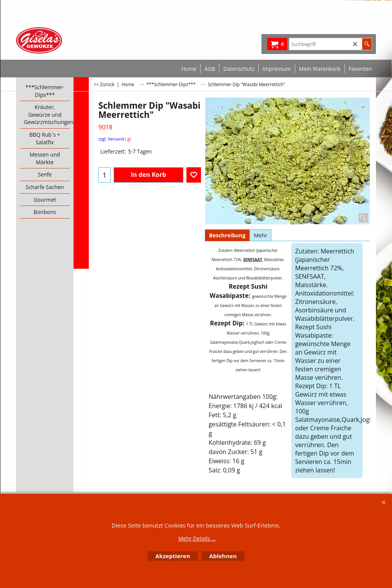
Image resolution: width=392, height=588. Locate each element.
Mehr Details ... (197, 538)
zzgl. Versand (111, 139)
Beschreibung (227, 235)
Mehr (261, 235)
